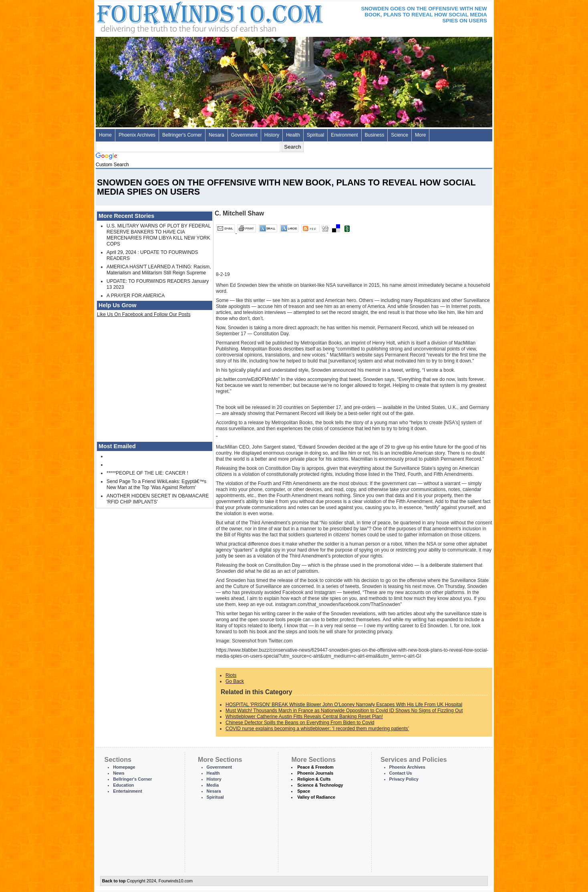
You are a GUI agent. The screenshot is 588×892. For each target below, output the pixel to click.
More (420, 135)
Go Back (235, 681)
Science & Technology (320, 785)
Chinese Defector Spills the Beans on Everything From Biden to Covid (300, 723)
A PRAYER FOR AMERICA (136, 296)
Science (400, 135)
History (272, 135)
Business (375, 135)
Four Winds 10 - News (176, 16)
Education (123, 785)
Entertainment (128, 791)
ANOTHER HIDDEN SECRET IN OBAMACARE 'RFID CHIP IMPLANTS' (158, 499)
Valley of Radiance (316, 797)
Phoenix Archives (137, 135)
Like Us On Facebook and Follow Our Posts (144, 314)
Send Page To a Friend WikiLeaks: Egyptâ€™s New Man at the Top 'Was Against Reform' (156, 484)
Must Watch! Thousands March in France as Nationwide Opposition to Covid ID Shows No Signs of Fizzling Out (344, 711)
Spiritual (315, 135)
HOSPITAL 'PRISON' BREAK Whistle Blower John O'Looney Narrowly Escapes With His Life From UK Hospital (344, 705)
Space (304, 791)
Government (244, 135)
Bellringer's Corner (182, 135)
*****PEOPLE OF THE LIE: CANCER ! (147, 473)
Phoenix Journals (315, 773)
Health (293, 135)
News (119, 773)
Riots (231, 675)
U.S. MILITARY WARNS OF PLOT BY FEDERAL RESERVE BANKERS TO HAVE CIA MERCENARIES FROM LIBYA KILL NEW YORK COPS (159, 235)
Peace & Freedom (315, 767)
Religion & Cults (314, 779)
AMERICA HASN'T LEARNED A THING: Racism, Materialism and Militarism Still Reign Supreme (159, 270)
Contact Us (401, 773)
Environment (344, 135)
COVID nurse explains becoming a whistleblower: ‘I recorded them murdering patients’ (317, 729)
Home (105, 135)
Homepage (124, 767)
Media (213, 785)
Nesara (216, 135)
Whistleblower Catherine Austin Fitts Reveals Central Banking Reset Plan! (304, 717)
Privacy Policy (404, 779)
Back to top (114, 881)
